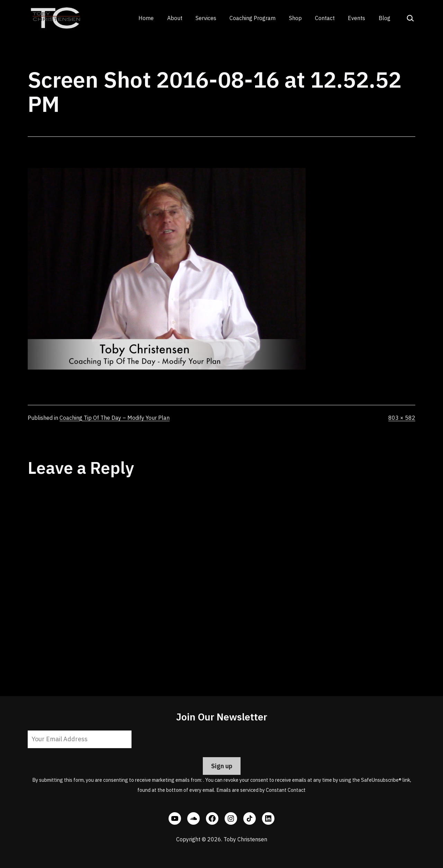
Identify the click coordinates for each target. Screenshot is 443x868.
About (175, 18)
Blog (385, 18)
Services (206, 18)
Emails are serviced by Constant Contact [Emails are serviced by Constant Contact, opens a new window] (261, 790)
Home (146, 18)
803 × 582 (402, 418)
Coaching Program (252, 18)
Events (356, 18)
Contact (325, 18)
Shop (295, 18)
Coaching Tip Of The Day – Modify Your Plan (115, 418)
